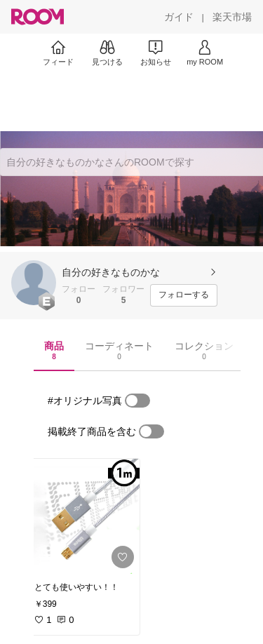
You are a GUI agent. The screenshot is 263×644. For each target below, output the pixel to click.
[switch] (137, 401)
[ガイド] (179, 17)
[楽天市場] (232, 17)
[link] (83, 516)
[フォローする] (184, 295)
